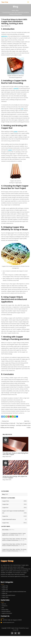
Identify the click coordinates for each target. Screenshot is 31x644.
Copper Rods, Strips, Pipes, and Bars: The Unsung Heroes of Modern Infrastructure (14, 540)
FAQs (3, 608)
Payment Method (6, 611)
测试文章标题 (5, 530)
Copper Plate (6, 501)
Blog (3, 494)
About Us (4, 604)
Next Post (23, 425)
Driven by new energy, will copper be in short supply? (15, 477)
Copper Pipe (5, 504)
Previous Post (8, 425)
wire (22, 109)
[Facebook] (12, 633)
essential (16, 88)
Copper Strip (5, 523)
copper (16, 131)
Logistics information (7, 613)
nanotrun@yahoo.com (8, 622)
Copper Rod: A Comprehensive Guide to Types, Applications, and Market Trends (14, 534)
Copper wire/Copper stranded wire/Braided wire (14, 592)
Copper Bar (5, 516)
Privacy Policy (5, 610)
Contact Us (4, 606)
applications (4, 36)
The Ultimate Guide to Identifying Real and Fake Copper (15, 454)
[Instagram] (19, 633)
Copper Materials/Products (9, 519)
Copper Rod (5, 508)
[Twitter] (15, 633)
